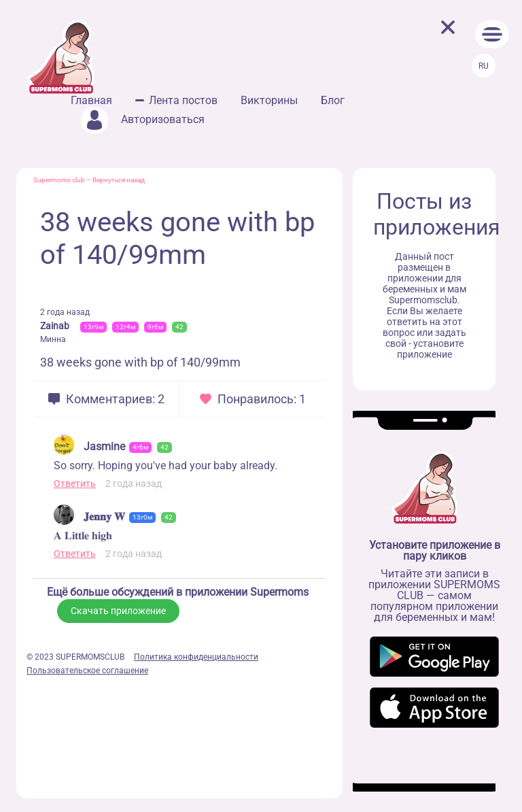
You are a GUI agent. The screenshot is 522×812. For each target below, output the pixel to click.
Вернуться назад (119, 180)
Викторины (269, 100)
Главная (91, 100)
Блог (333, 100)
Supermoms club (59, 180)
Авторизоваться (143, 119)
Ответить (75, 484)
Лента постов (183, 100)
